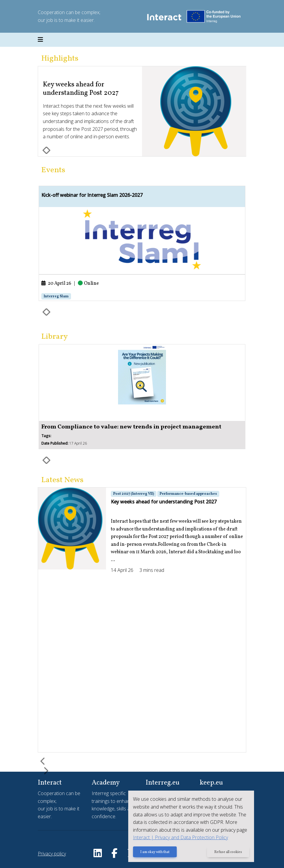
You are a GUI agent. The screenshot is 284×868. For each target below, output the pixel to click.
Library (55, 337)
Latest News (62, 480)
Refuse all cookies (228, 852)
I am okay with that (155, 852)
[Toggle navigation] (40, 40)
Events (53, 170)
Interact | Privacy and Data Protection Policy (180, 837)
